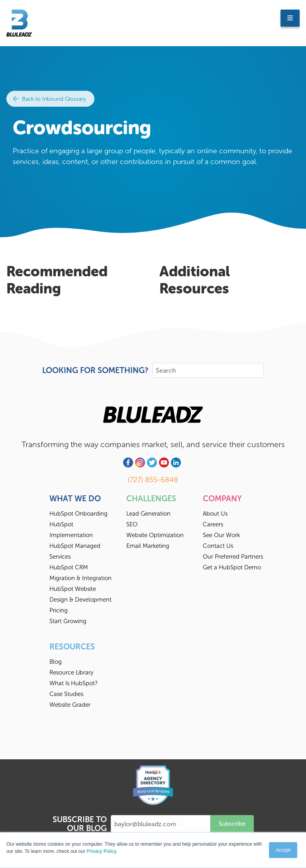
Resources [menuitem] (72, 647)
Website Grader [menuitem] (70, 705)
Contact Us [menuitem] (218, 546)
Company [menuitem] (222, 499)
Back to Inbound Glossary (50, 99)
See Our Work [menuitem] (221, 535)
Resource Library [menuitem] (71, 673)
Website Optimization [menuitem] (155, 535)
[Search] (208, 370)
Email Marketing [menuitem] (148, 546)
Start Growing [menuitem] (68, 621)
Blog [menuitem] (56, 662)
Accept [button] (283, 850)
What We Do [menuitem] (75, 499)
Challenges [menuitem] (151, 499)
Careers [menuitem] (213, 524)
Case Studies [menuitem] (66, 694)
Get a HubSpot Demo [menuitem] (232, 567)
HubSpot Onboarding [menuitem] (78, 514)
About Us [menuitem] (215, 514)
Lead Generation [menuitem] (148, 514)
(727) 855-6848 (153, 480)
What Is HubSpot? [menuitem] (74, 683)
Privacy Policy (101, 851)
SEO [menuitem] (132, 524)
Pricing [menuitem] (59, 610)
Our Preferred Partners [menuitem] (233, 557)
